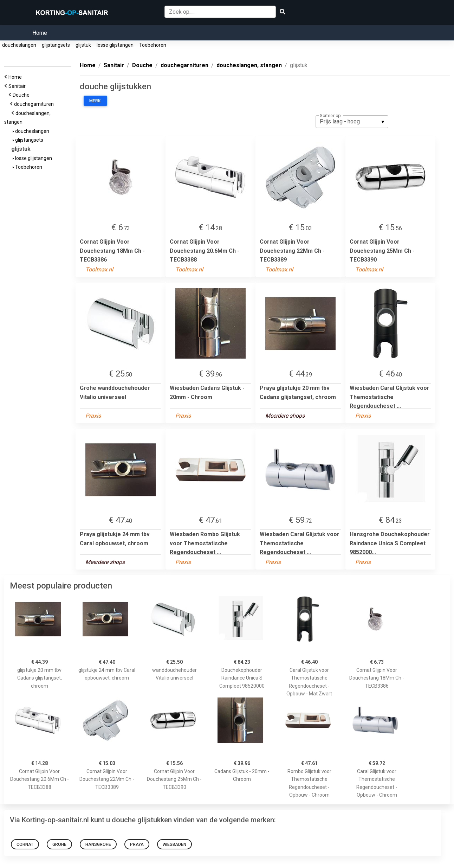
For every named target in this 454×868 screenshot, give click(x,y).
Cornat (25, 844)
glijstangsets (56, 45)
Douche (22, 95)
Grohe (59, 844)
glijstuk (83, 45)
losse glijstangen (115, 45)
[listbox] (352, 122)
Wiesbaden (174, 844)
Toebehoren (153, 45)
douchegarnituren (35, 104)
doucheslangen (19, 45)
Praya (137, 844)
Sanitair (18, 86)
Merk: (95, 101)
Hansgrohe (98, 844)
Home (40, 33)
